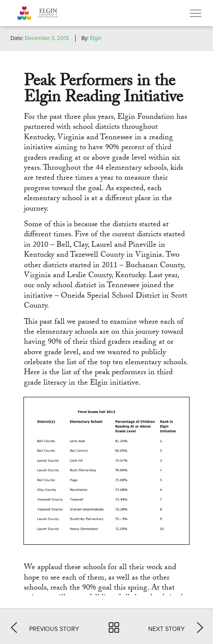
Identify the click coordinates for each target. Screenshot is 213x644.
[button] (45, 627)
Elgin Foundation (50, 13)
